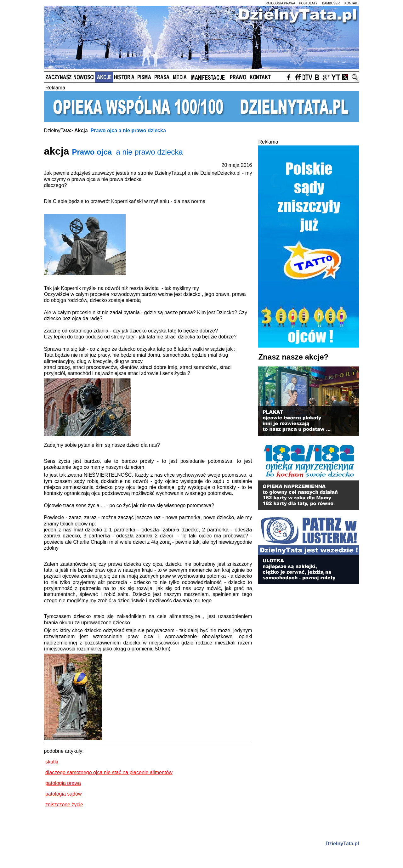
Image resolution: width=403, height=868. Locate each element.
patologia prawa (63, 783)
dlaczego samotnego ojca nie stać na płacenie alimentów (109, 772)
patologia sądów (64, 794)
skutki (52, 762)
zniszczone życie (64, 805)
